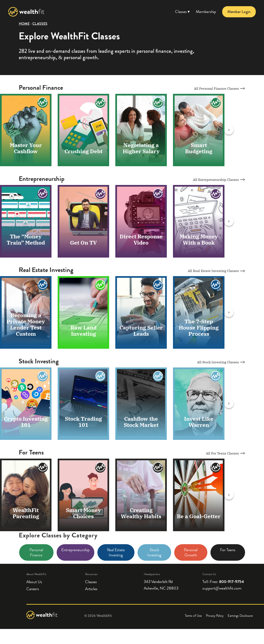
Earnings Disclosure (240, 616)
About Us (34, 582)
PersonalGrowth (191, 553)
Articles (91, 589)
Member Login (239, 12)
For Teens (228, 550)
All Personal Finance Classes (220, 89)
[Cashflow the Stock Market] (158, 377)
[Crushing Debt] (100, 103)
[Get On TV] (100, 194)
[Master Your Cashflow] (43, 103)
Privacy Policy (215, 616)
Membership (206, 12)
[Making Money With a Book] (216, 194)
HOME (24, 24)
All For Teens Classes (226, 454)
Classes (91, 582)
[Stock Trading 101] (100, 377)
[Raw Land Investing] (100, 285)
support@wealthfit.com (222, 589)
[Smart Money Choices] (100, 468)
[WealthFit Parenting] (43, 468)
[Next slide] (232, 130)
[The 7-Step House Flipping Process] (216, 285)
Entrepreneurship (75, 550)
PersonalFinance (36, 553)
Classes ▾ (182, 12)
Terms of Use (193, 616)
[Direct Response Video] (158, 194)
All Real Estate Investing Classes (217, 271)
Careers (33, 589)
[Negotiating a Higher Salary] (158, 103)
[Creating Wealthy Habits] (158, 468)
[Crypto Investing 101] (43, 377)
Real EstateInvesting (116, 553)
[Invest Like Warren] (216, 377)
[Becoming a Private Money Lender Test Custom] (43, 285)
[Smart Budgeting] (216, 103)
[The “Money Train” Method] (43, 194)
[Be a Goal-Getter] (216, 468)
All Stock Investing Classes (221, 362)
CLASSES (40, 24)
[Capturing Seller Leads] (158, 285)
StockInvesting (154, 553)
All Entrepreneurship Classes (219, 180)
